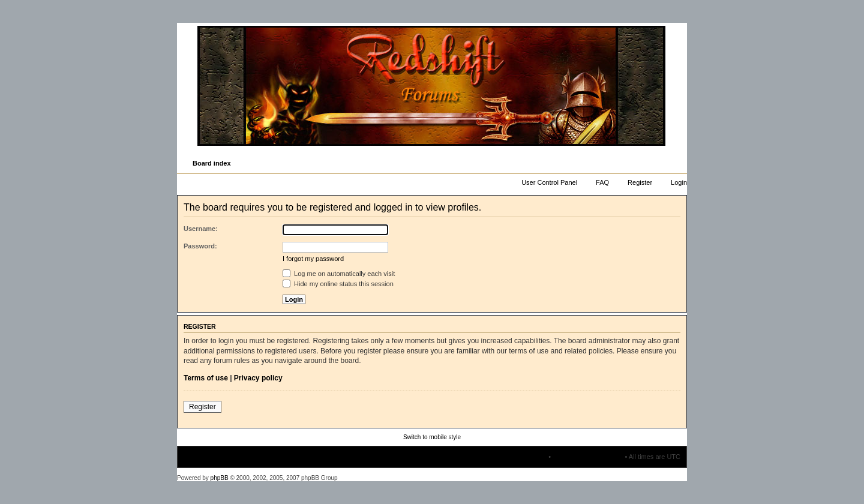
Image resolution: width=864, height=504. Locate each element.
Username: (201, 229)
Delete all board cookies (588, 457)
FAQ (602, 182)
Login (679, 182)
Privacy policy (258, 378)
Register (640, 182)
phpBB (220, 478)
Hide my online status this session (338, 284)
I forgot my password (313, 259)
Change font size (677, 164)
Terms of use (206, 378)
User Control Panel (549, 182)
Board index (212, 163)
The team (533, 457)
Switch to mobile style (432, 437)
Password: (200, 246)
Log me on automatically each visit (339, 274)
